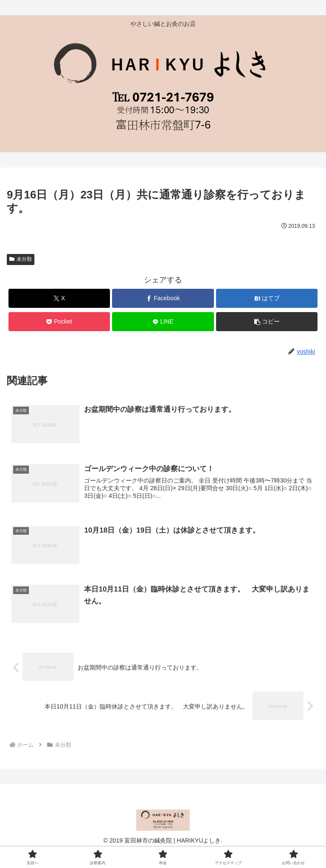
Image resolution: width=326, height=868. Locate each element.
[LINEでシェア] (163, 322)
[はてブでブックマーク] (267, 298)
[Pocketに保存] (59, 322)
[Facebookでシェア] (163, 298)
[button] (267, 322)
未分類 (21, 259)
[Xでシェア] (59, 298)
